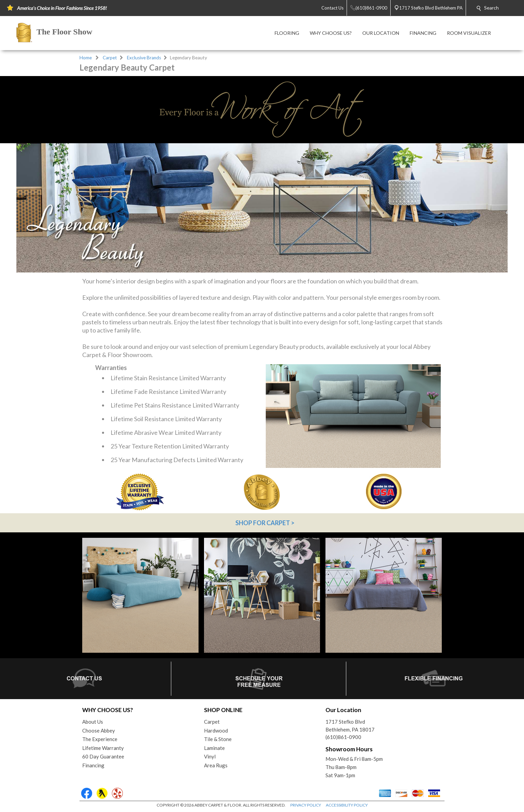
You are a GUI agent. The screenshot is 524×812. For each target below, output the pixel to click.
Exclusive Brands (144, 58)
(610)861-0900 (343, 737)
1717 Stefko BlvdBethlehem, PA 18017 (350, 726)
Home (86, 58)
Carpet (110, 58)
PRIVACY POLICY (306, 805)
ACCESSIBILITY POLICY (347, 805)
